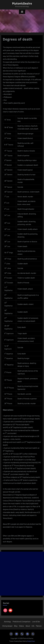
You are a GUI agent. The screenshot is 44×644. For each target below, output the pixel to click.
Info (33, 626)
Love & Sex (36, 622)
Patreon (39, 626)
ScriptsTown (31, 641)
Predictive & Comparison (22, 622)
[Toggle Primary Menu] (22, 12)
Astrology (7, 622)
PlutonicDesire (22, 3)
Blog (16, 626)
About (28, 626)
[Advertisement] (22, 574)
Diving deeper (7, 626)
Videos (21, 626)
